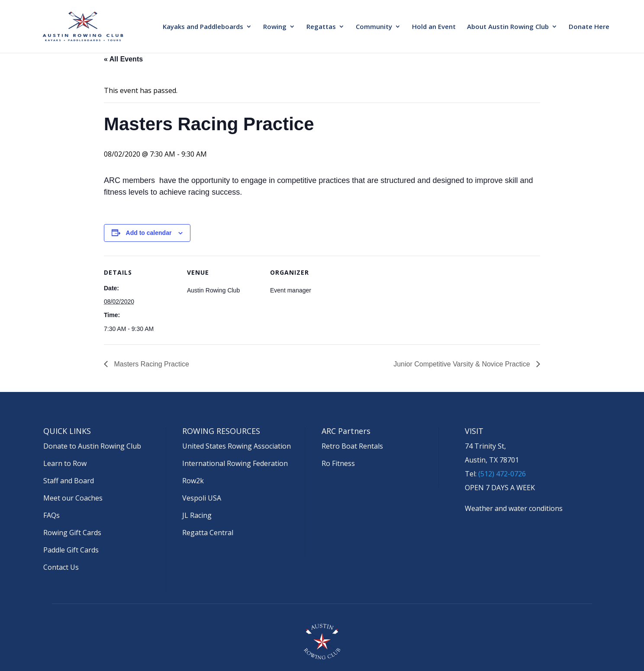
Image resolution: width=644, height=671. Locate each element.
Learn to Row (65, 463)
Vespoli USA (202, 498)
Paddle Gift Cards (71, 550)
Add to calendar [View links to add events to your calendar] (149, 233)
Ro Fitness (338, 463)
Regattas (321, 27)
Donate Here (589, 27)
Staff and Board (69, 481)
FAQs (52, 515)
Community (374, 27)
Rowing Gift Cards (72, 533)
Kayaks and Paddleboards (203, 27)
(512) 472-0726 (502, 474)
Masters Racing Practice (151, 364)
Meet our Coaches (73, 498)
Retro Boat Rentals (352, 446)
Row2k (193, 481)
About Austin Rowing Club (508, 27)
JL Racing (197, 515)
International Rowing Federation (235, 463)
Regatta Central (208, 533)
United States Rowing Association (237, 446)
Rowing (275, 27)
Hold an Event (434, 27)
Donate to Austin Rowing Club (92, 446)
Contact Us (61, 567)
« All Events (123, 59)
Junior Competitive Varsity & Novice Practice (463, 364)
